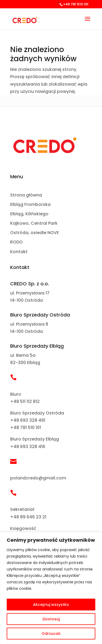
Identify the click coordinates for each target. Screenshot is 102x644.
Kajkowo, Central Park (34, 223)
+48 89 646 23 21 (28, 517)
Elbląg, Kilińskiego (29, 214)
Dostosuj (51, 619)
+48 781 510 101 (26, 427)
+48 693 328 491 (28, 420)
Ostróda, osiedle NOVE (35, 233)
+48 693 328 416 (28, 447)
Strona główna (26, 195)
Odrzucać (51, 634)
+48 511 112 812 (25, 401)
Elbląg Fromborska (30, 205)
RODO (16, 242)
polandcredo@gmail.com (38, 478)
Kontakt (19, 252)
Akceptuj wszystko (51, 605)
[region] (51, 588)
